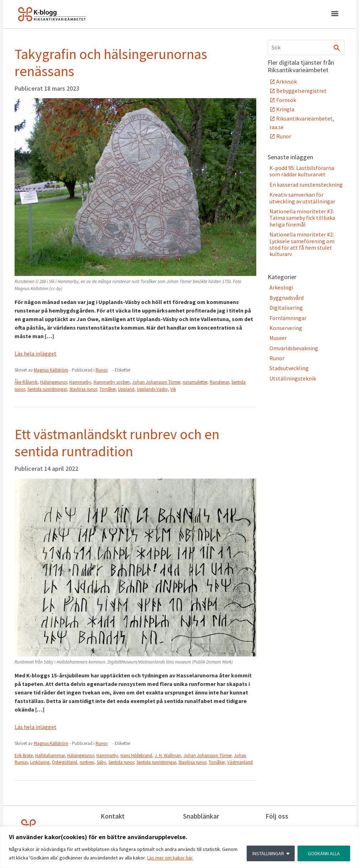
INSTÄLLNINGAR (268, 853)
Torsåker (108, 389)
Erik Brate (24, 755)
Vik (173, 389)
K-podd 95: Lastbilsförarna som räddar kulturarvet (302, 171)
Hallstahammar (50, 755)
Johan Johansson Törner (156, 382)
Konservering (286, 328)
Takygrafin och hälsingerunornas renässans (111, 63)
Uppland (126, 389)
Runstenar (219, 382)
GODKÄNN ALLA (324, 853)
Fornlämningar (288, 318)
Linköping (40, 762)
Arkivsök (286, 81)
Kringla (285, 109)
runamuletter (195, 382)
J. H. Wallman (168, 755)
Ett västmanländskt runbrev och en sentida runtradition (117, 443)
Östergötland (65, 762)
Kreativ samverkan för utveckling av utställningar (302, 198)
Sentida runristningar (47, 389)
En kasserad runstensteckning (306, 185)
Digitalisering (286, 308)
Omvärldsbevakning (294, 348)
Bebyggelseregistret (301, 91)
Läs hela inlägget (36, 353)
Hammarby (80, 382)
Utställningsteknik (293, 378)
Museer (278, 338)
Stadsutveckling (289, 368)
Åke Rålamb (26, 382)
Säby (101, 762)
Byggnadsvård (286, 298)
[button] (335, 15)
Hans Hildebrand (136, 755)
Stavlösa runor (83, 389)
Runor (102, 370)
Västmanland (240, 762)
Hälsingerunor (53, 382)
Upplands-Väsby (152, 389)
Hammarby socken (112, 382)
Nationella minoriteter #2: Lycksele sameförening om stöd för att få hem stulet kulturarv (302, 244)
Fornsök (286, 100)
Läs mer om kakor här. (170, 858)
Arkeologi (281, 287)
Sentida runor (121, 762)
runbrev (87, 762)
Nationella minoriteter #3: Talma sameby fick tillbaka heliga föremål (302, 218)
